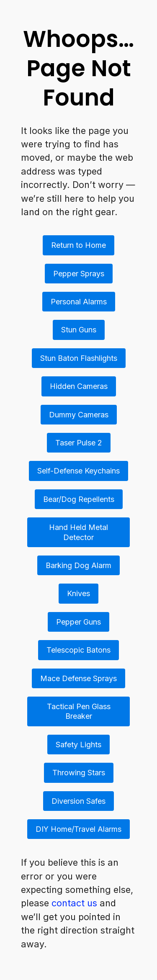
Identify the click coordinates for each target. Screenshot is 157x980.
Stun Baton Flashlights (79, 358)
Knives (78, 593)
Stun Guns (79, 330)
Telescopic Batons (78, 650)
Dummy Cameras (79, 415)
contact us (74, 903)
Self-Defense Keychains (78, 471)
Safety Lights (78, 745)
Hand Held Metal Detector (78, 532)
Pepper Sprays (79, 274)
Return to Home (78, 245)
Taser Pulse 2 (79, 443)
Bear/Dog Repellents (79, 499)
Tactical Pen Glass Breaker (79, 711)
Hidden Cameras (79, 386)
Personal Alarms (79, 302)
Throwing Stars (79, 773)
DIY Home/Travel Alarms (78, 829)
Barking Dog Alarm (78, 565)
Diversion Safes (78, 801)
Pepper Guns (78, 622)
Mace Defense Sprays (78, 678)
